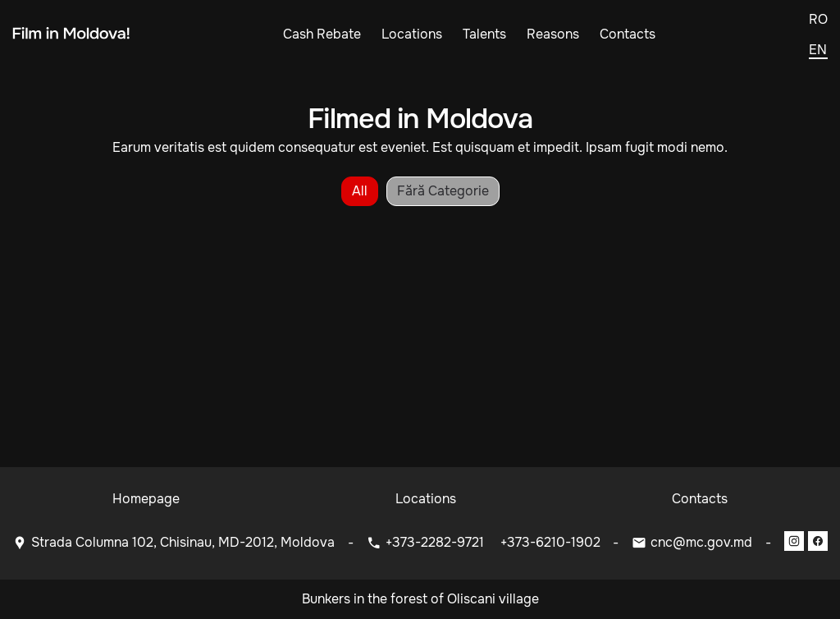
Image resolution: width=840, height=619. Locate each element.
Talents (484, 34)
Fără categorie (443, 191)
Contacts (628, 34)
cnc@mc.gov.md (701, 542)
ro (818, 20)
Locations (412, 34)
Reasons (553, 34)
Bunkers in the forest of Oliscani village (420, 599)
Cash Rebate (322, 34)
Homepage (146, 499)
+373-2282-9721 (436, 542)
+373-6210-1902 (550, 542)
